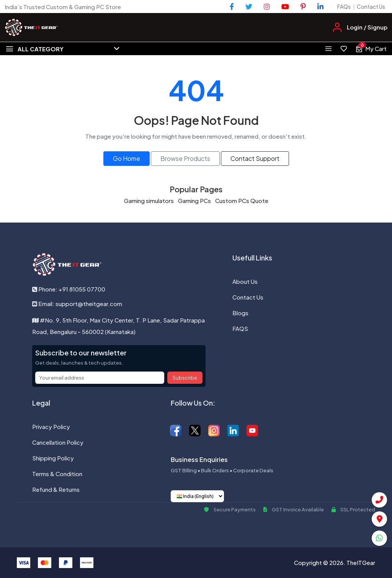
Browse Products (185, 158)
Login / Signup (367, 27)
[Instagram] (267, 7)
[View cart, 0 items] (371, 49)
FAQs (344, 7)
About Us (245, 281)
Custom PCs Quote (242, 201)
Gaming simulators (149, 201)
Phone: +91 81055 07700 (69, 289)
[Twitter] (249, 7)
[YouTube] (285, 7)
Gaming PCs (194, 201)
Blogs (240, 313)
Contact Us (371, 7)
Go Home (127, 158)
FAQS (240, 328)
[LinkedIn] (320, 7)
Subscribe (185, 378)
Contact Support (255, 158)
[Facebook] (232, 7)
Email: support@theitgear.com (77, 304)
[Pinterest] (303, 7)
